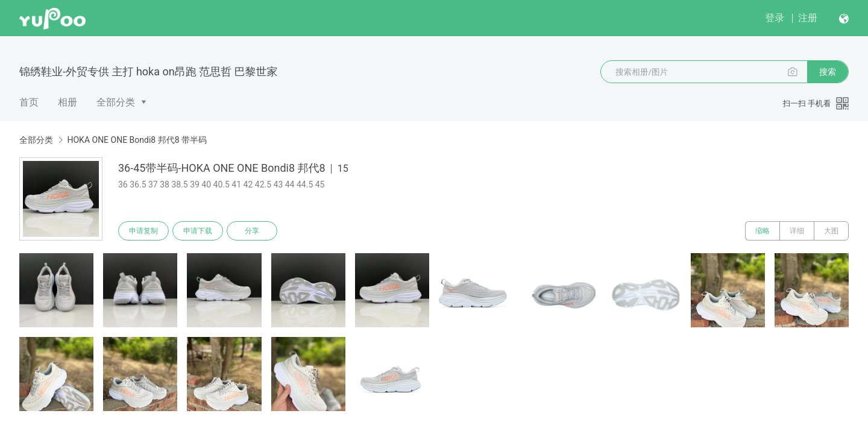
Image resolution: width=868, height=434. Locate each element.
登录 (775, 18)
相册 (68, 102)
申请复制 (143, 231)
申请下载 (198, 231)
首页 (29, 102)
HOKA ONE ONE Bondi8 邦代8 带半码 (137, 140)
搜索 (828, 72)
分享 (252, 231)
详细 (797, 231)
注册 (808, 18)
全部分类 (116, 102)
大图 (831, 231)
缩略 (763, 231)
